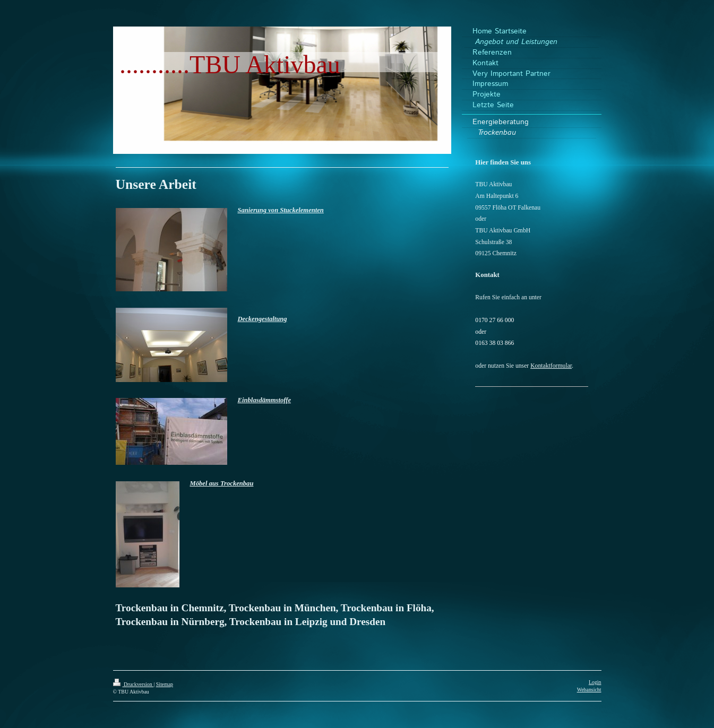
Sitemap (165, 684)
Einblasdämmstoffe (265, 400)
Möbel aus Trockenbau (222, 483)
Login (595, 682)
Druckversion (134, 684)
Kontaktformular (551, 366)
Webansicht (589, 690)
